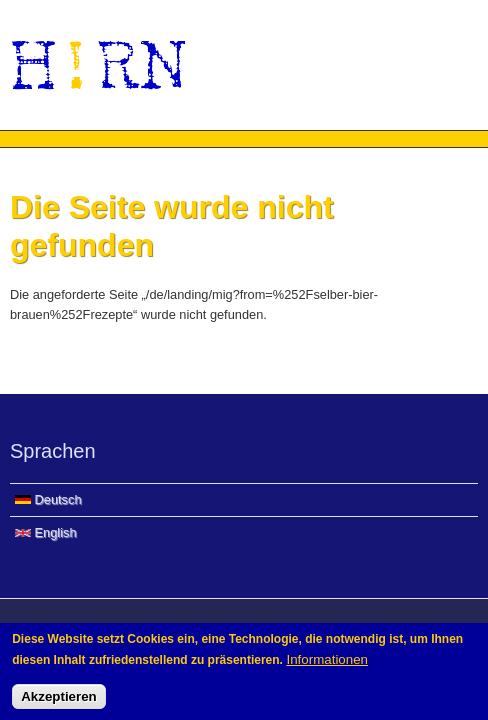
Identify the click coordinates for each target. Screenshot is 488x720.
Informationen (328, 663)
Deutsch (48, 499)
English (46, 532)
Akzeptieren (59, 700)
